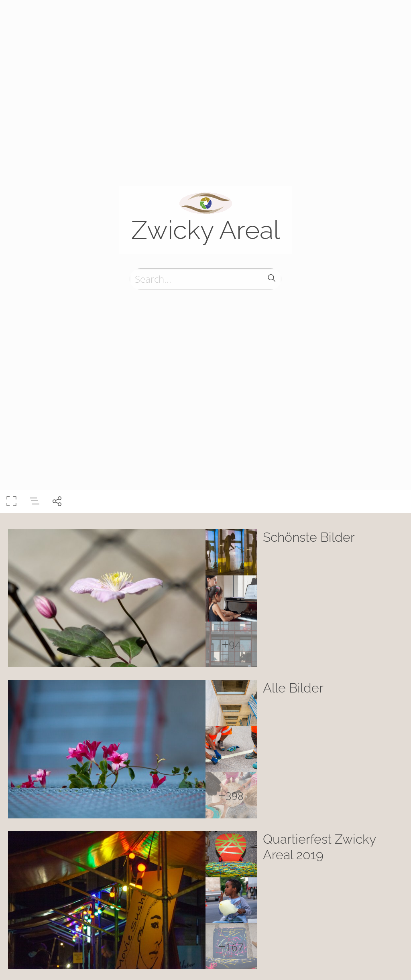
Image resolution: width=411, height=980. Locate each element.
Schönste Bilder (309, 537)
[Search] (205, 279)
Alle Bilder (293, 688)
